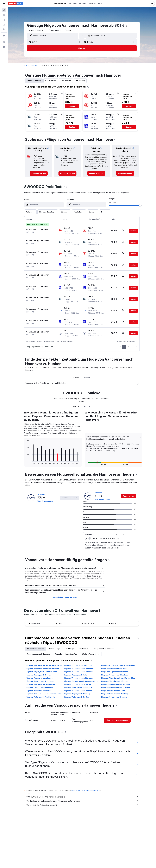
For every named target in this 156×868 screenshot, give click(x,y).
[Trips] (4, 36)
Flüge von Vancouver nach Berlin (114, 669)
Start (26, 65)
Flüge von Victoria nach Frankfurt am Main (118, 678)
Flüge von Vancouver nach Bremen (40, 678)
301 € (119, 25)
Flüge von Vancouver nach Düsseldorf (79, 669)
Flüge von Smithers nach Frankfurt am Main (43, 694)
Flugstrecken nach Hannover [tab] (39, 654)
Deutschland (34, 65)
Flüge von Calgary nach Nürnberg (77, 694)
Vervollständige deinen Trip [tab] (66, 654)
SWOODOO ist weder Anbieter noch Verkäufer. (83, 797)
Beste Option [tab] (51, 81)
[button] (4, 3)
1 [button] (124, 347)
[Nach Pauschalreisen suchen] (4, 25)
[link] (39, 173)
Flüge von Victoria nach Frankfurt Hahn (41, 697)
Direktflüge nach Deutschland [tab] (77, 649)
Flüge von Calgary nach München (115, 672)
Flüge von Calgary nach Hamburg (115, 675)
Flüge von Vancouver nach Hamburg (78, 672)
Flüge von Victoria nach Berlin (113, 691)
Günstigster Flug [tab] (34, 81)
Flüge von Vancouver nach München (78, 665)
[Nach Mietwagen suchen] (4, 20)
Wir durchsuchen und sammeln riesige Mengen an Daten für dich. (83, 801)
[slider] (140, 205)
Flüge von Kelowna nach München (39, 687)
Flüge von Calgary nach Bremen (38, 675)
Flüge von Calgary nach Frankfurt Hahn (41, 672)
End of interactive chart (26, 462)
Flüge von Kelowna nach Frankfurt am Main (81, 681)
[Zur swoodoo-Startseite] (16, 3)
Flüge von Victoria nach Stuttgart (77, 697)
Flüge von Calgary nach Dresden (114, 697)
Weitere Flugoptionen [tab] (91, 654)
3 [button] (133, 347)
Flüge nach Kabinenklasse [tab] (105, 649)
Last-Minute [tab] (66, 81)
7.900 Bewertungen (45, 501)
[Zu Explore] (4, 29)
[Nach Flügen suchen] (4, 10)
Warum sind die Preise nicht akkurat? (83, 805)
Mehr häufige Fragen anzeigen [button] (65, 597)
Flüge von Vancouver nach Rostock (78, 691)
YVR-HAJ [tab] (88, 378)
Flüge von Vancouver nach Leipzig (77, 684)
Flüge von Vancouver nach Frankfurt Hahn (42, 669)
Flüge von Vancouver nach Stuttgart (78, 678)
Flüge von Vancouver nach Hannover (40, 684)
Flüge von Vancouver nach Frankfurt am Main (44, 665)
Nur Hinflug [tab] (80, 81)
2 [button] (128, 347)
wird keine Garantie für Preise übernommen (86, 790)
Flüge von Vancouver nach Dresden (116, 687)
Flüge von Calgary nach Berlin (75, 675)
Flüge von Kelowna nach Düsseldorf (40, 681)
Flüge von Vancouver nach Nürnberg (116, 684)
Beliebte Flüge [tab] (54, 649)
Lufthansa (41, 494)
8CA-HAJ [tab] (76, 378)
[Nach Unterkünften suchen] (4, 15)
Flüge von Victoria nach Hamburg (115, 694)
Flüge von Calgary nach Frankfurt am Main (118, 665)
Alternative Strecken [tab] (35, 649)
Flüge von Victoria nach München (115, 681)
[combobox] (36, 30)
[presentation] (126, 26)
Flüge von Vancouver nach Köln (38, 691)
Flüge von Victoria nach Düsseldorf (78, 687)
